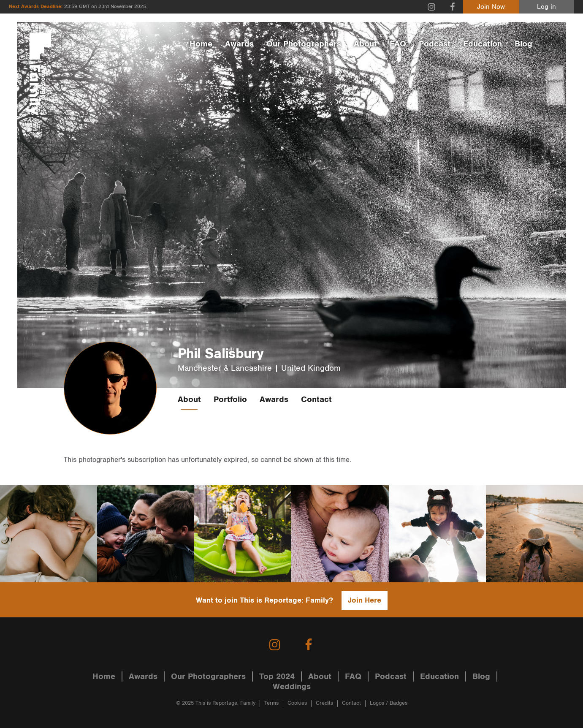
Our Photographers (304, 44)
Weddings (292, 687)
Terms (271, 703)
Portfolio (230, 399)
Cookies (297, 703)
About (365, 44)
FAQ (398, 44)
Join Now (491, 7)
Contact (316, 399)
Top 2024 (277, 676)
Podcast (435, 44)
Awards (239, 44)
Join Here (365, 600)
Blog (523, 44)
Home (201, 44)
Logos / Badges (389, 703)
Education (483, 44)
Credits (324, 703)
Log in (546, 7)
